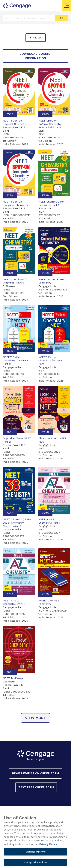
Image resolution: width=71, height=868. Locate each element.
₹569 (10, 114)
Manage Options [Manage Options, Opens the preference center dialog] (36, 857)
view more (35, 718)
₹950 (45, 273)
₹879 (10, 273)
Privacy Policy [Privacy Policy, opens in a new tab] (48, 849)
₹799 (45, 195)
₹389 (10, 195)
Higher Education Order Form (35, 773)
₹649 (10, 672)
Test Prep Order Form (36, 787)
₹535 (10, 351)
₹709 (45, 114)
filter (36, 38)
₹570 (45, 594)
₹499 (46, 432)
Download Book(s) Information (35, 56)
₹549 (10, 432)
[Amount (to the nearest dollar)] (29, 18)
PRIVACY (53, 811)
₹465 (46, 351)
